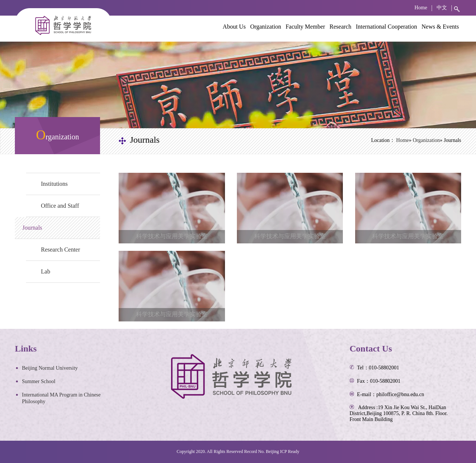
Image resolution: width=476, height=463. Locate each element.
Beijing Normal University (50, 368)
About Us (234, 27)
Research (340, 27)
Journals (32, 228)
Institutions (54, 184)
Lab (46, 271)
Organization (266, 27)
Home (421, 8)
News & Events (440, 27)
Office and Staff (60, 206)
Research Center (60, 250)
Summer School (39, 381)
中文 (442, 8)
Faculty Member (305, 27)
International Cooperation (387, 27)
